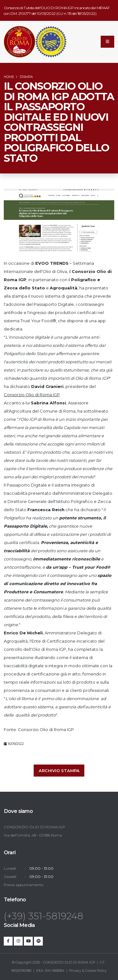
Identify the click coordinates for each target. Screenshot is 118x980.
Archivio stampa (59, 771)
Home (9, 77)
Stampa (26, 77)
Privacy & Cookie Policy (88, 971)
